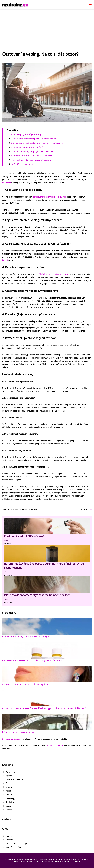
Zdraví (90, 509)
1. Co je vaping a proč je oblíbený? (26, 134)
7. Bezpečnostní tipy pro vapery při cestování (32, 160)
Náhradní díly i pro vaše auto (18, 732)
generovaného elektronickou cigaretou (50, 197)
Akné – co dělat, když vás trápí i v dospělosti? (26, 684)
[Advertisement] (47, 26)
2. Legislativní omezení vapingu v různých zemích (33, 139)
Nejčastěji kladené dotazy (23, 164)
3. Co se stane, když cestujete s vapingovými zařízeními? (37, 143)
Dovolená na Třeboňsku (12, 739)
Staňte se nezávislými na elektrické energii (25, 637)
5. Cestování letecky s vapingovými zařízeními (32, 151)
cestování (6, 183)
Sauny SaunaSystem (54, 746)
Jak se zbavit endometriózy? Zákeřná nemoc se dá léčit (37, 595)
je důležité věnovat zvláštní (48, 274)
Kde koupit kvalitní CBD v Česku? (24, 536)
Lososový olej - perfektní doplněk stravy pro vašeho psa (32, 660)
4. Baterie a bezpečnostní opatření (27, 147)
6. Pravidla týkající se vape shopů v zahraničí (31, 156)
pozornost (64, 274)
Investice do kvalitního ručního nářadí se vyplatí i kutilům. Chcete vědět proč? (44, 708)
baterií (5, 260)
